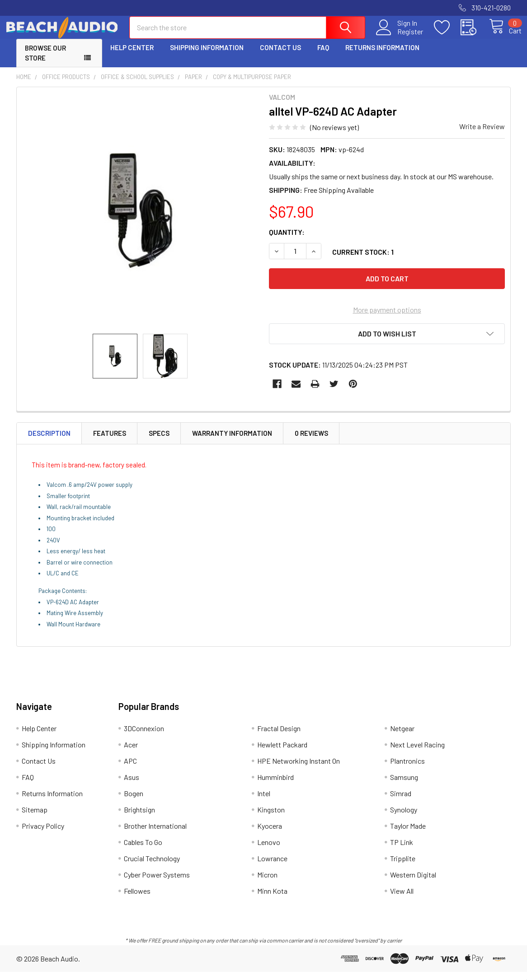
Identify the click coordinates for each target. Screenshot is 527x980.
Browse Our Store (45, 61)
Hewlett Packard (282, 753)
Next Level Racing (417, 753)
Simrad (401, 801)
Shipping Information (207, 56)
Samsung (404, 785)
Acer (131, 753)
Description (49, 441)
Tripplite (403, 866)
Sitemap (35, 818)
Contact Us (280, 56)
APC (130, 769)
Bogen (134, 801)
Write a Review (482, 134)
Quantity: (287, 240)
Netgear (402, 736)
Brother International (155, 834)
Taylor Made (408, 834)
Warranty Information (232, 441)
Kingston (271, 818)
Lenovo (269, 850)
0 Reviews (311, 441)
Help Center (132, 56)
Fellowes (137, 899)
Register (400, 37)
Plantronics (407, 769)
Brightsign (139, 818)
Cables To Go (143, 850)
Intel (264, 801)
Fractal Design (279, 736)
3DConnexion (144, 736)
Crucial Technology (152, 866)
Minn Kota (272, 899)
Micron (267, 883)
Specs (159, 441)
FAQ (323, 56)
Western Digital (413, 883)
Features (110, 441)
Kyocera (270, 834)
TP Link (402, 850)
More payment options (387, 318)
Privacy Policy (43, 834)
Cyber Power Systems (157, 883)
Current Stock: (363, 260)
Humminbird (275, 785)
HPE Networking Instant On (299, 769)
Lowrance (272, 866)
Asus (132, 785)
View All (402, 899)
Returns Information (382, 56)
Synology (404, 818)
